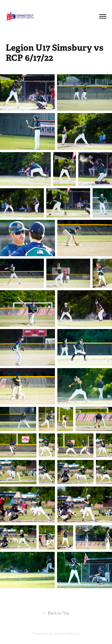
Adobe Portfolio (66, 634)
